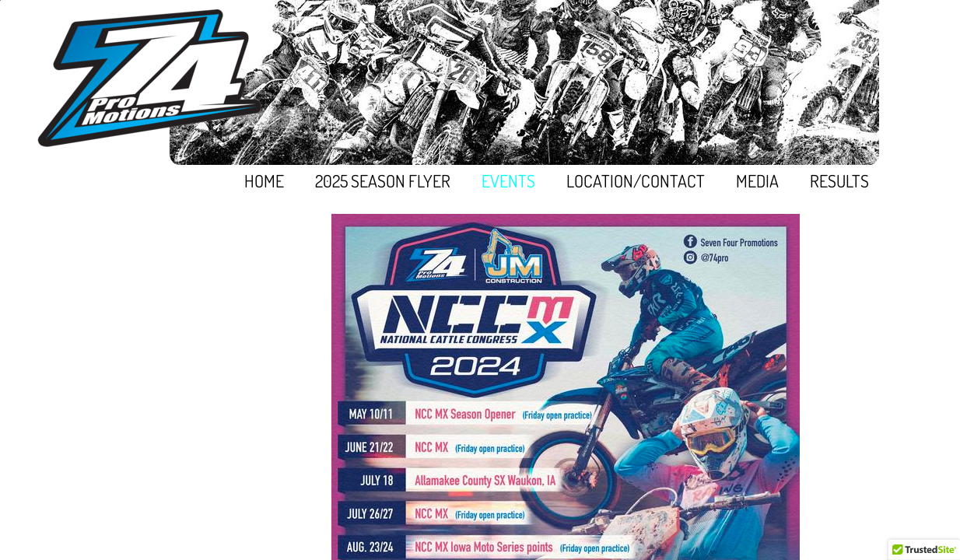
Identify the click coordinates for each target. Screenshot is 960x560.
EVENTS (508, 180)
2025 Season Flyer (383, 180)
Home (264, 180)
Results (839, 180)
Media (757, 180)
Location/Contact (636, 180)
